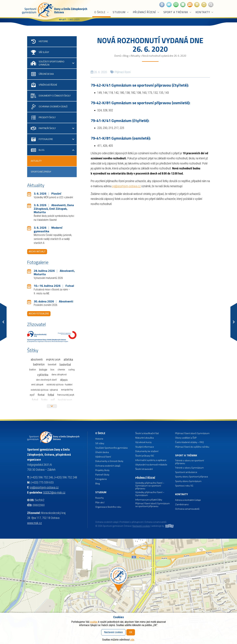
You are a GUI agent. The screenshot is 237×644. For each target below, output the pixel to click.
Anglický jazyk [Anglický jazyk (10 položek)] (53, 359)
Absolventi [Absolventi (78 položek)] (37, 360)
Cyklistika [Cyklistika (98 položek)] (43, 375)
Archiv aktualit (37, 252)
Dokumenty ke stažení (147, 451)
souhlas (94, 622)
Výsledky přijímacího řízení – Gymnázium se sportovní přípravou (150, 486)
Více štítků (52, 406)
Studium (121, 12)
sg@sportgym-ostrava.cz (126, 186)
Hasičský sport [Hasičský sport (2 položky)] (65, 400)
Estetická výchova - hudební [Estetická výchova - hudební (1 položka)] (59, 385)
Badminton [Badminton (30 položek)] (39, 364)
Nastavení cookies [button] (141, 526)
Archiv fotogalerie (39, 314)
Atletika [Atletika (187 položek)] (68, 360)
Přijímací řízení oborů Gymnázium (192, 433)
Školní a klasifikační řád (147, 433)
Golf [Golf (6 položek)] (53, 400)
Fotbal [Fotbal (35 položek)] (51, 395)
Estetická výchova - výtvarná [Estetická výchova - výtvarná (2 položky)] (44, 390)
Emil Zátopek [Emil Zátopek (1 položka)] (37, 385)
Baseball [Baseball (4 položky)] (52, 364)
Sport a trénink (178, 12)
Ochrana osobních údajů (107, 522)
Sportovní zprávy (41, 172)
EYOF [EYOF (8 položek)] (32, 395)
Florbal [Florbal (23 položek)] (41, 395)
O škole (102, 12)
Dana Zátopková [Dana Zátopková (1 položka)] (59, 375)
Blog (126, 56)
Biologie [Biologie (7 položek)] (43, 370)
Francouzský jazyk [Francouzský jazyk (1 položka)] (66, 395)
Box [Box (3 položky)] (52, 370)
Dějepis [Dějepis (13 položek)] (64, 380)
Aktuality (135, 56)
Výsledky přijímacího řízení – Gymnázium (150, 494)
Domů (118, 56)
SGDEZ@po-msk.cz (54, 492)
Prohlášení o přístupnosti (131, 522)
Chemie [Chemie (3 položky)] (61, 370)
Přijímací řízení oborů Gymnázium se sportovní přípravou (152, 505)
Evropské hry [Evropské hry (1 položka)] (67, 390)
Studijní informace (145, 447)
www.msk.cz (34, 523)
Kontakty (204, 12)
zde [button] (132, 640)
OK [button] (131, 632)
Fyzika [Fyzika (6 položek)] (44, 400)
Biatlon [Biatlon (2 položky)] (33, 370)
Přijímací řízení (146, 12)
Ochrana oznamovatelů (187, 509)
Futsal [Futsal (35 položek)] (35, 400)
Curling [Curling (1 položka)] (71, 370)
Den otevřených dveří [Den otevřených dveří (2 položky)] (46, 380)
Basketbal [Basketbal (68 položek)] (65, 365)
